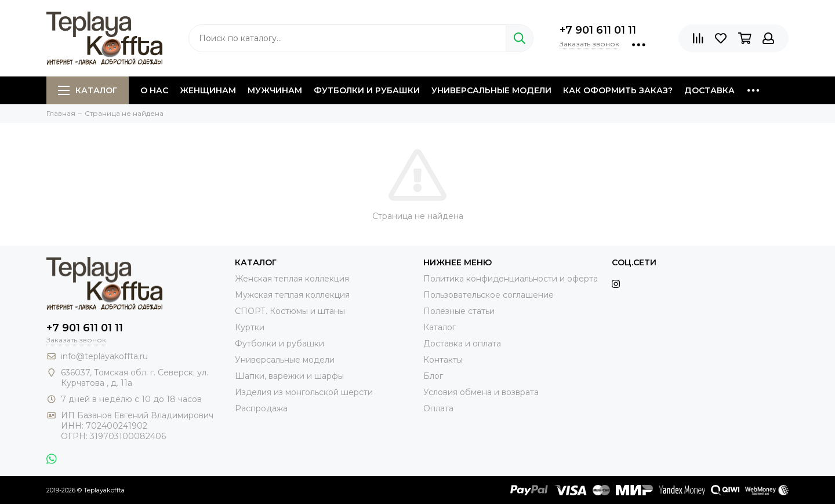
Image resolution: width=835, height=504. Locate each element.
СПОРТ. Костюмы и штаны (290, 311)
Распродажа (261, 408)
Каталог (88, 90)
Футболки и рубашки (367, 90)
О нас (154, 90)
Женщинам (208, 90)
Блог (433, 376)
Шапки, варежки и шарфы (289, 376)
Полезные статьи (459, 311)
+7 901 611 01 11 (598, 30)
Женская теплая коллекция (292, 279)
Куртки (250, 327)
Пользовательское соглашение (489, 295)
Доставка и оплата (462, 344)
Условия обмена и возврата (481, 392)
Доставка (709, 90)
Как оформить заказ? (618, 90)
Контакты (443, 360)
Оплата (438, 408)
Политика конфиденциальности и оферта (511, 279)
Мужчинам (275, 90)
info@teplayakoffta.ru (104, 356)
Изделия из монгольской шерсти (304, 392)
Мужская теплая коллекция (292, 295)
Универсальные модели (491, 90)
